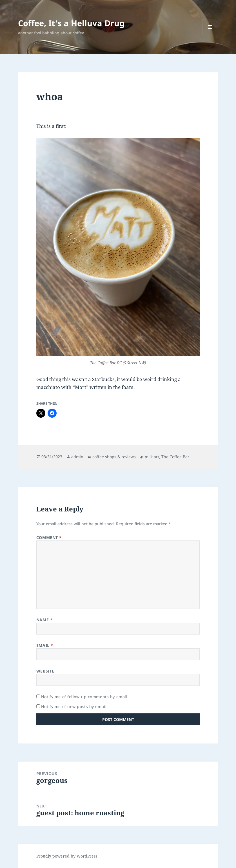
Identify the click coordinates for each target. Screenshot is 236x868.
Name (44, 620)
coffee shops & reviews (114, 457)
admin (77, 457)
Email (45, 645)
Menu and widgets (210, 35)
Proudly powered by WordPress (67, 856)
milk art (152, 457)
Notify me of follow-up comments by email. (85, 697)
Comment (49, 538)
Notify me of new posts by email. (74, 706)
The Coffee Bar (175, 457)
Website (45, 671)
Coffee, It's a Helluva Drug (71, 23)
